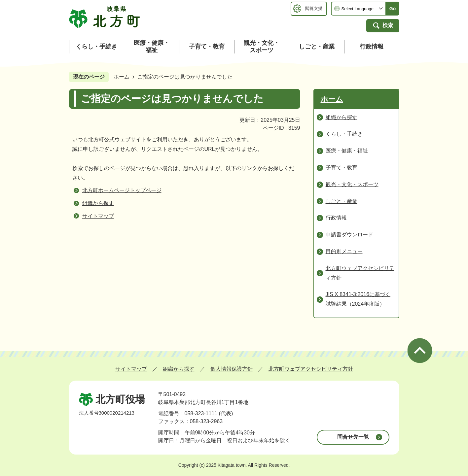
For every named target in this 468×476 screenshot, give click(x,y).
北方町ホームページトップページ (122, 190)
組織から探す (98, 203)
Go (393, 9)
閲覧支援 (314, 8)
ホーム (122, 77)
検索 (388, 25)
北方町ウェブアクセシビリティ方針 (311, 369)
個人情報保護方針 (232, 369)
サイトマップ (98, 216)
